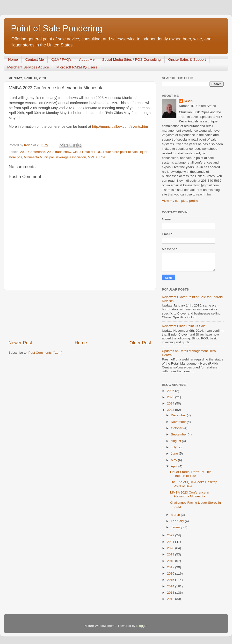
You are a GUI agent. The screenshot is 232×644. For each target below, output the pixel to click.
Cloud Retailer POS (87, 152)
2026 (171, 391)
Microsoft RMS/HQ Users (77, 67)
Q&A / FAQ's (61, 59)
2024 (171, 403)
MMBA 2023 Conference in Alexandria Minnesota (190, 494)
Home (13, 59)
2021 (171, 542)
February (178, 521)
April (175, 466)
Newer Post (20, 343)
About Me (87, 59)
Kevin (188, 101)
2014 (171, 586)
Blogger (142, 626)
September (179, 434)
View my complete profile (180, 201)
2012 (171, 599)
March (176, 515)
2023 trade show (59, 152)
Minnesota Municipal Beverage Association (55, 157)
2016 (171, 573)
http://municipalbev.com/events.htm (120, 127)
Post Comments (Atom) (45, 353)
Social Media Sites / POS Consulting (131, 59)
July (174, 447)
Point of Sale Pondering (57, 28)
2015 (171, 580)
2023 (171, 410)
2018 (171, 561)
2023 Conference (33, 152)
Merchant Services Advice (28, 67)
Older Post (140, 343)
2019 (171, 554)
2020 (171, 548)
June (175, 453)
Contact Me (35, 59)
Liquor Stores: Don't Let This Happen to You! (191, 474)
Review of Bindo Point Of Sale (184, 326)
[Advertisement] (80, 315)
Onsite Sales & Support (187, 59)
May (174, 460)
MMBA (93, 157)
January (177, 527)
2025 (171, 397)
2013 (171, 593)
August (176, 441)
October (177, 428)
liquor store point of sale (120, 152)
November (179, 422)
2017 (171, 567)
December (179, 415)
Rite (102, 157)
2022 (171, 535)
